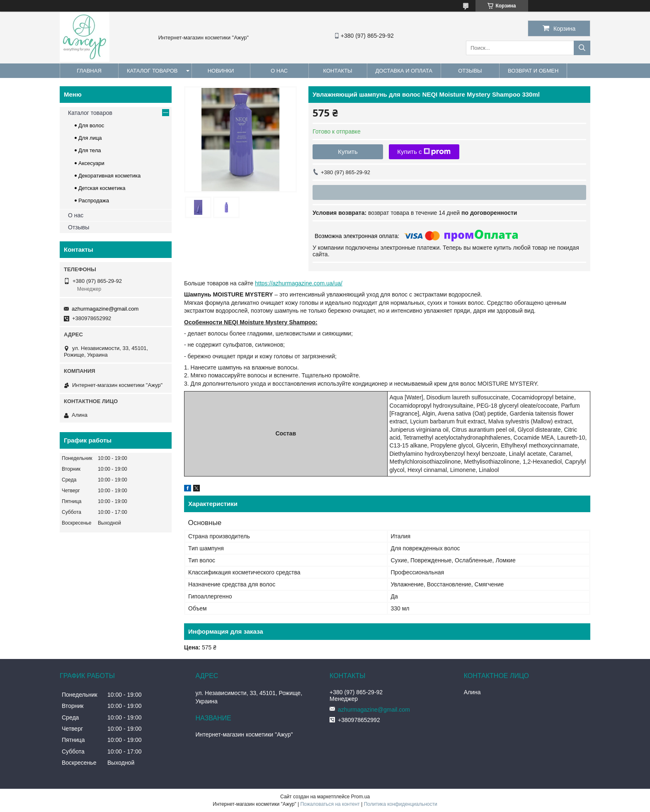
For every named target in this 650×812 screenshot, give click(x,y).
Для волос (91, 125)
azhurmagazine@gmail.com (105, 309)
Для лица (90, 138)
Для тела (90, 150)
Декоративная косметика (109, 176)
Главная (89, 71)
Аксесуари (91, 163)
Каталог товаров (152, 71)
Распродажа (94, 201)
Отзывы (470, 71)
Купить (348, 152)
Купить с (424, 152)
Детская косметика (102, 188)
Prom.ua (360, 797)
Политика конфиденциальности (401, 804)
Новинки (221, 71)
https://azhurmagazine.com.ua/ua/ (299, 283)
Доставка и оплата (404, 71)
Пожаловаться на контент (330, 804)
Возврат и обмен (533, 71)
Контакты (337, 71)
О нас (279, 71)
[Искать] (582, 48)
